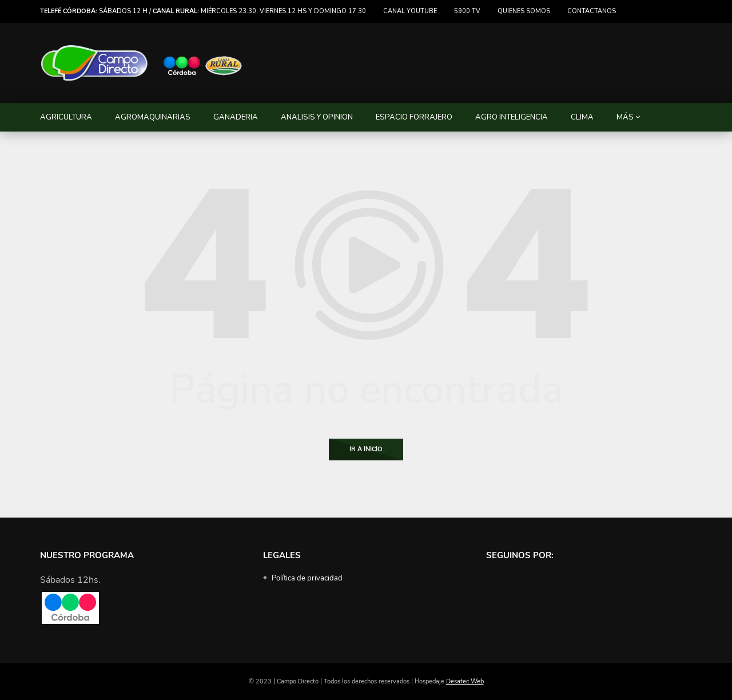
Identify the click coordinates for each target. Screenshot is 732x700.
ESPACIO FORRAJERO (414, 117)
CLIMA (582, 117)
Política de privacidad (307, 578)
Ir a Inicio (366, 449)
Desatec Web (465, 681)
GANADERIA (236, 117)
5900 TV (467, 11)
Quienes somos (524, 11)
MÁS (625, 117)
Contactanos (592, 11)
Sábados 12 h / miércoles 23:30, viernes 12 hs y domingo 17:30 (203, 11)
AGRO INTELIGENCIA (512, 117)
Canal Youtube (410, 11)
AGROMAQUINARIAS (153, 117)
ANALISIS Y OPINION (317, 117)
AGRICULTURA (66, 117)
